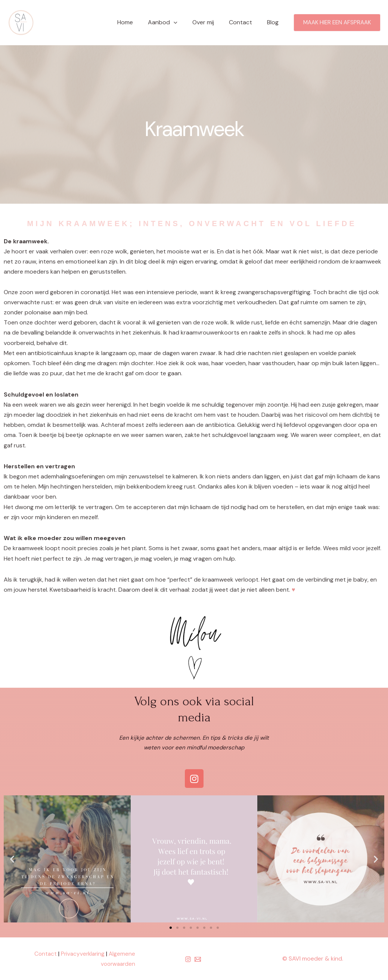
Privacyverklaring (81, 954)
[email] (199, 959)
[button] (171, 928)
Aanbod (173, 22)
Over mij (211, 22)
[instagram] (189, 959)
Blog (274, 22)
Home (139, 22)
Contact (245, 22)
